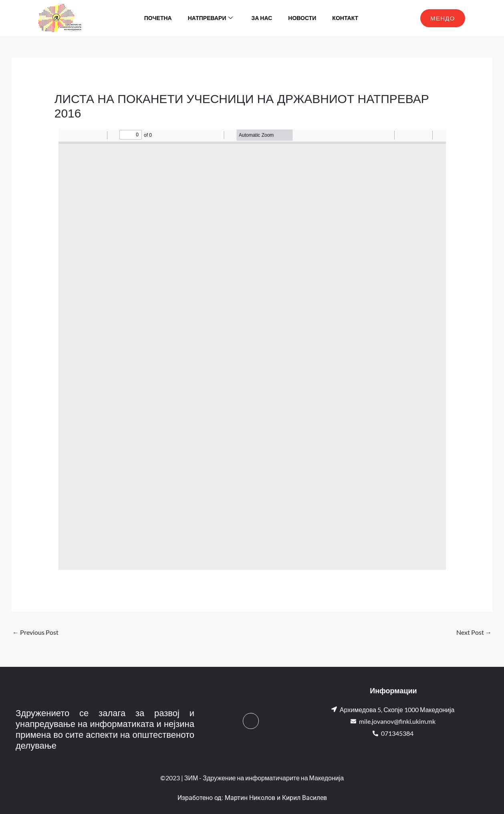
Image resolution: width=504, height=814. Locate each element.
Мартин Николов (250, 798)
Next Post (474, 632)
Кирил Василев (304, 798)
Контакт (345, 18)
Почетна (158, 18)
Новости (302, 18)
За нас (262, 18)
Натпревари (211, 18)
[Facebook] (251, 721)
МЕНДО (443, 18)
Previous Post (35, 632)
